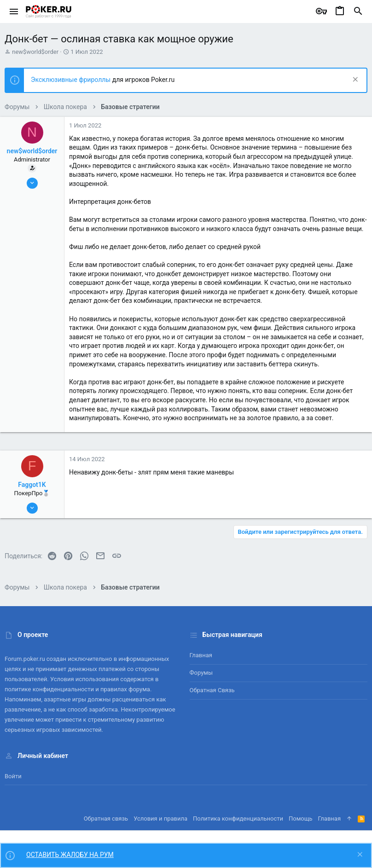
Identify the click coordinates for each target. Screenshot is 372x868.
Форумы (201, 673)
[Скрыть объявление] (354, 80)
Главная (201, 655)
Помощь (301, 819)
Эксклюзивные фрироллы (72, 80)
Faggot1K (32, 485)
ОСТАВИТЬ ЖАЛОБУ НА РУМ (70, 855)
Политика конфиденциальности (238, 819)
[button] (14, 12)
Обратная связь (212, 690)
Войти (13, 776)
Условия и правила (160, 819)
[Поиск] (358, 12)
